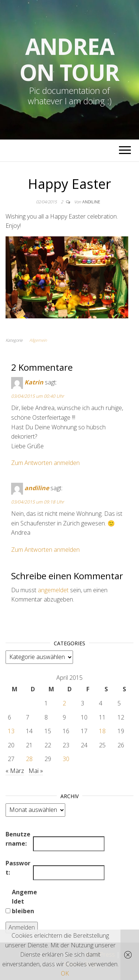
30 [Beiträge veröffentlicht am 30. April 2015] (66, 759)
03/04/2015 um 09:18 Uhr (38, 502)
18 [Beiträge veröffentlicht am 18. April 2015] (102, 731)
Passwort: (18, 868)
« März (15, 771)
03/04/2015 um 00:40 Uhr (38, 396)
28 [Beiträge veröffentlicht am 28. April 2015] (29, 759)
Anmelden (22, 927)
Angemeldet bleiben (24, 902)
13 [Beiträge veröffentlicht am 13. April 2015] (11, 731)
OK (65, 973)
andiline (91, 202)
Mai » (36, 771)
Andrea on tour (69, 59)
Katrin (34, 383)
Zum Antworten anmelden (45, 463)
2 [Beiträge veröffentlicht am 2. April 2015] (64, 703)
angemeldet (53, 590)
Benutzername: (18, 839)
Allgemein (38, 340)
